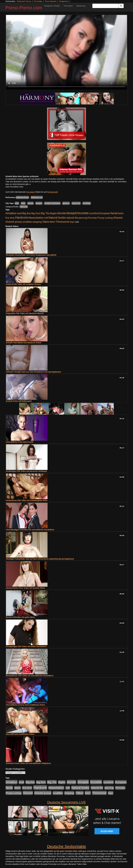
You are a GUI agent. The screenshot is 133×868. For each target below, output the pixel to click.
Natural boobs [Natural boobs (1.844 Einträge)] (57, 218)
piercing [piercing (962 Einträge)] (83, 218)
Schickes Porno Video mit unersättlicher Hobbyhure (28, 763)
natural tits (76, 203)
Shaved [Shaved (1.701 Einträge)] (118, 218)
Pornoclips (38, 1)
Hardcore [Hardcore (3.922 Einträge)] (22, 217)
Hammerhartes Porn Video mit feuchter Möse (25, 588)
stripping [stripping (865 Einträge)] (37, 222)
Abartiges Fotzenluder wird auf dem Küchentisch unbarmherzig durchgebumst (40, 559)
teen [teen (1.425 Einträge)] (52, 222)
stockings (87, 203)
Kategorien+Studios (52, 6)
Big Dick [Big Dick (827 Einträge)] (36, 213)
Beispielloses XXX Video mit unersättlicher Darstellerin (30, 676)
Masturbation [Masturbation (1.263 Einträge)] (36, 218)
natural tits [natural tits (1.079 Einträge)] (72, 218)
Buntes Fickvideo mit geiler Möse (20, 617)
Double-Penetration (52, 203)
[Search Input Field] (105, 6)
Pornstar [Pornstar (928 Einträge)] (92, 218)
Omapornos (64, 1)
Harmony (24, 207)
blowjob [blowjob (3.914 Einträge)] (72, 213)
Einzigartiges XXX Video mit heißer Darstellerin (26, 646)
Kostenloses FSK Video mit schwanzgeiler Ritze (27, 500)
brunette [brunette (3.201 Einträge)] (83, 213)
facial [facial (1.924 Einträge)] (114, 213)
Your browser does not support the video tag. (66, 52)
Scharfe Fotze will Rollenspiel (19, 401)
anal (17, 203)
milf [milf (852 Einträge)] (46, 218)
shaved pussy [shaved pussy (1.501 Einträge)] (14, 222)
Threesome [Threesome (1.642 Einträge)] (62, 222)
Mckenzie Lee (37, 197)
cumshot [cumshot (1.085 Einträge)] (94, 213)
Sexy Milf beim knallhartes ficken (20, 734)
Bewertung (81, 6)
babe (23, 203)
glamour (66, 203)
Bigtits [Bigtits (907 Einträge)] (54, 213)
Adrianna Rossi (22, 197)
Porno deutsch (51, 1)
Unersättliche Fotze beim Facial (20, 442)
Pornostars (68, 6)
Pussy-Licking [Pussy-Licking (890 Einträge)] (105, 218)
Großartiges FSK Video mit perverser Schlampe (26, 471)
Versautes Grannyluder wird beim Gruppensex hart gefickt (31, 255)
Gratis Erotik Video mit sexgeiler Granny (23, 284)
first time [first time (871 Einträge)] (10, 218)
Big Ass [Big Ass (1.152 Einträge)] (26, 213)
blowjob (39, 203)
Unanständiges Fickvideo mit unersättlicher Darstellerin (30, 530)
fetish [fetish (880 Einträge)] (121, 213)
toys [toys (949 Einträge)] (72, 222)
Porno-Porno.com (24, 8)
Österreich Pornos (24, 1)
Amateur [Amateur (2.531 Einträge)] (11, 213)
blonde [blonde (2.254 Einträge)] (62, 213)
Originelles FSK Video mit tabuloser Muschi (25, 313)
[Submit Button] (121, 6)
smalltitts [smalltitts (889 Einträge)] (27, 222)
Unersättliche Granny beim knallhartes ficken (25, 705)
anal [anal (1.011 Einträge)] (19, 213)
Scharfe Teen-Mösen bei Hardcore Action (24, 343)
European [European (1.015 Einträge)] (105, 213)
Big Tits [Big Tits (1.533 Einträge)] (45, 213)
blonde (31, 203)
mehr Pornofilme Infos (14, 187)
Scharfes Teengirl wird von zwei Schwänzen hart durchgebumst (33, 372)
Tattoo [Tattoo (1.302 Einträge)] (46, 222)
